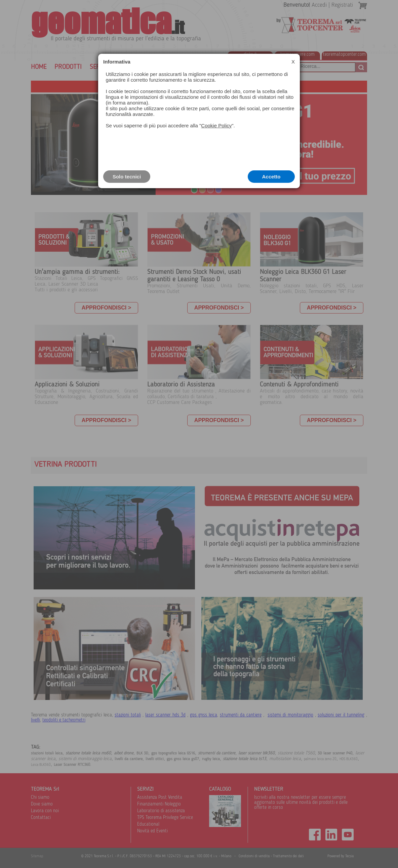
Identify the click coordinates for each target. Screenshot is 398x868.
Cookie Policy (216, 126)
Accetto (271, 177)
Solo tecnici (127, 177)
